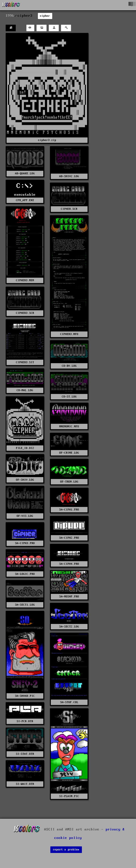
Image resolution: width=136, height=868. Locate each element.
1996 (10, 16)
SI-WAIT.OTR (25, 784)
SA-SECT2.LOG (69, 627)
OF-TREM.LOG (69, 482)
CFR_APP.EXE (25, 200)
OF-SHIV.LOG (25, 480)
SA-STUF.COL (69, 702)
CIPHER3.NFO (69, 334)
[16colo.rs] (11, 5)
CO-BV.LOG (69, 366)
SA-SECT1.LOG (25, 605)
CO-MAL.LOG (25, 390)
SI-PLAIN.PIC (69, 796)
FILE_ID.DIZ (25, 448)
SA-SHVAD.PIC (25, 696)
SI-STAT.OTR (25, 754)
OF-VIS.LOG (25, 516)
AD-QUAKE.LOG (25, 173)
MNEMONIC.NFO (69, 426)
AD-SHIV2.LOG (69, 176)
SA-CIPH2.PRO (69, 538)
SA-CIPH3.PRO (25, 543)
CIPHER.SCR (69, 209)
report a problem (66, 850)
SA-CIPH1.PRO (69, 510)
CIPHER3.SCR (25, 313)
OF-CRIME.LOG (69, 453)
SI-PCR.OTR (25, 721)
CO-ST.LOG (69, 397)
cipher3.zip (47, 140)
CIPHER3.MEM (25, 280)
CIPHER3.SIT (25, 362)
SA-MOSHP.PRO (69, 597)
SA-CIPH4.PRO (69, 564)
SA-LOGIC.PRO (25, 574)
